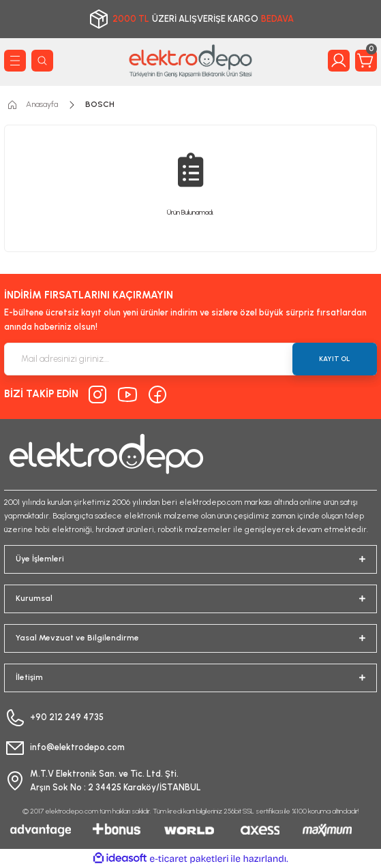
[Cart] (366, 61)
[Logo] (191, 61)
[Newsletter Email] (190, 359)
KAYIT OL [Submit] (335, 359)
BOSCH (100, 104)
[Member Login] (339, 61)
